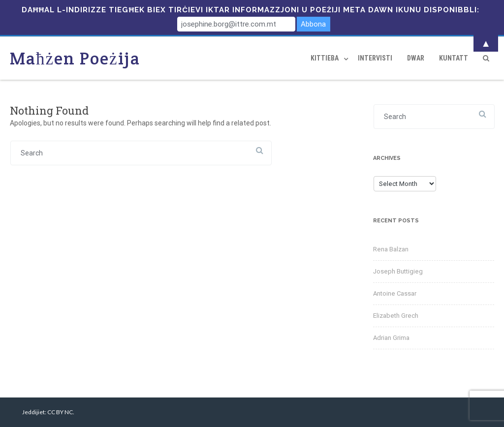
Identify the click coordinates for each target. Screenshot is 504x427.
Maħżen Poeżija (75, 58)
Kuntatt (454, 58)
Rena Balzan (391, 249)
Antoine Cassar (395, 293)
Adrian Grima (391, 338)
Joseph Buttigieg (398, 271)
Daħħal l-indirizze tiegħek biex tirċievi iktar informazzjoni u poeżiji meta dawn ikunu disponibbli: (251, 10)
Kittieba (325, 58)
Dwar (416, 58)
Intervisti (375, 58)
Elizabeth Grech (396, 316)
